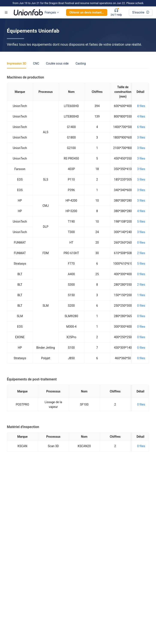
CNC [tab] (36, 63)
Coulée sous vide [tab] (57, 63)
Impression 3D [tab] (17, 63)
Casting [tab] (81, 63)
